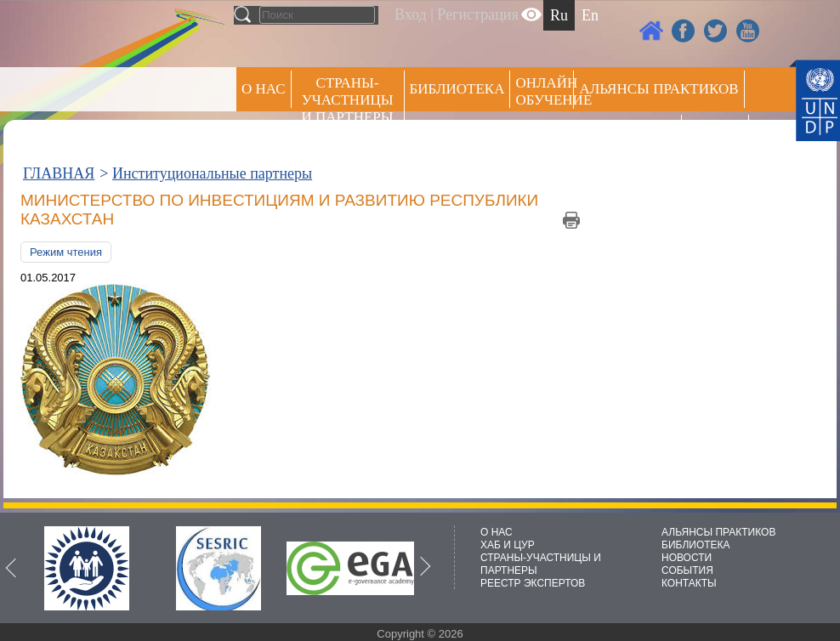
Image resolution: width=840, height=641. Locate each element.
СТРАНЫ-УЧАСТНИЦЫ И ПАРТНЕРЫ (348, 100)
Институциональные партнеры (212, 173)
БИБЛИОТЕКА (696, 545)
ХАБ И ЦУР (508, 545)
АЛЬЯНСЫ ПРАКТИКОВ (718, 532)
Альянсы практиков (658, 89)
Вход (411, 14)
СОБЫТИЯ (687, 570)
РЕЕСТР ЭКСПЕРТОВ (718, 136)
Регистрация (477, 14)
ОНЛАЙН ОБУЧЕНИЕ (545, 91)
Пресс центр (627, 133)
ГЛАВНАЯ (59, 173)
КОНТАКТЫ (689, 583)
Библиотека (457, 89)
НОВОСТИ (687, 558)
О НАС (264, 89)
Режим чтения (66, 252)
